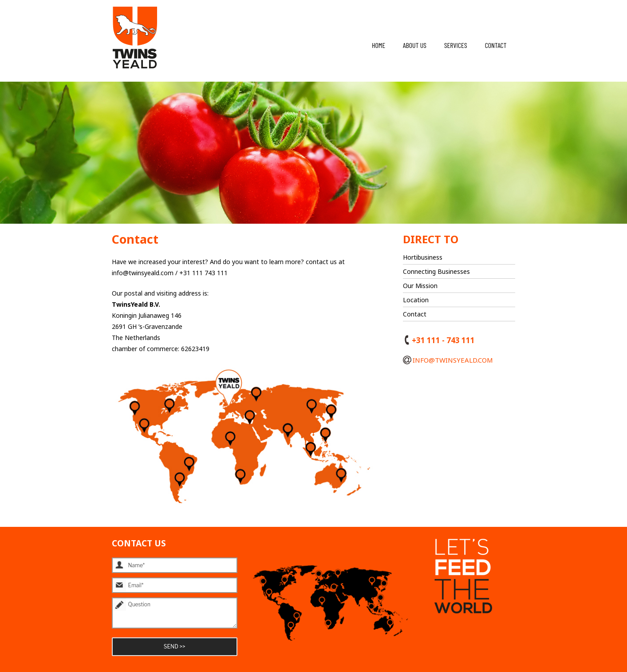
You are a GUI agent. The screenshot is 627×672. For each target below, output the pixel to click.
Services (456, 45)
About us (415, 45)
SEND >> (175, 646)
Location (416, 300)
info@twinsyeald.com (448, 361)
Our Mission (420, 286)
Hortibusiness (423, 257)
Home (379, 45)
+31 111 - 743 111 (439, 341)
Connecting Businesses (436, 271)
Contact (496, 45)
